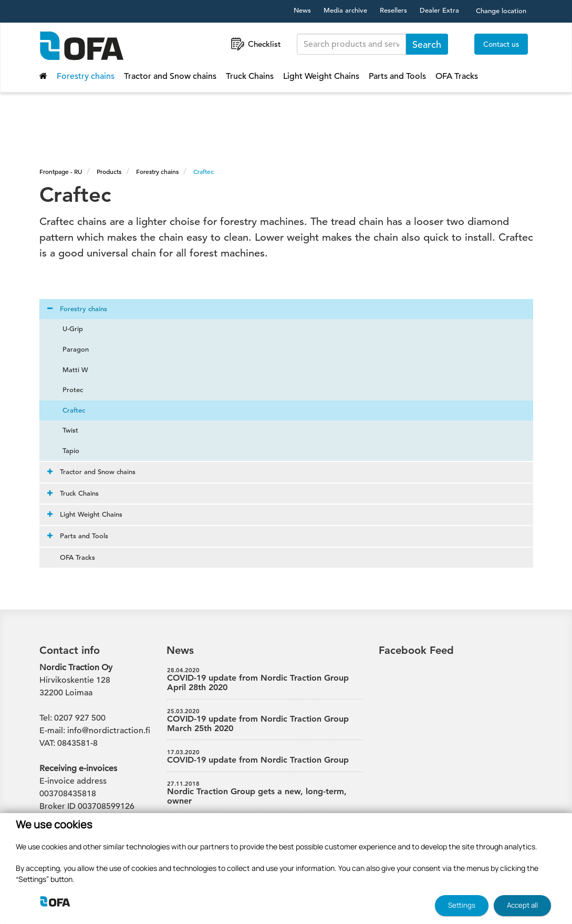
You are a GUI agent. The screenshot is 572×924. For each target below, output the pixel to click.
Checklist (255, 44)
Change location (501, 11)
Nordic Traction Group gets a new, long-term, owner (265, 793)
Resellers (393, 10)
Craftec (204, 171)
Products (109, 171)
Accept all (522, 905)
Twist (64, 430)
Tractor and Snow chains (170, 76)
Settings (462, 905)
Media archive (345, 10)
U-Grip (66, 329)
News (302, 10)
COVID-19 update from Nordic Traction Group (265, 757)
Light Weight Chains (321, 76)
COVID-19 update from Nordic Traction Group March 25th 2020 (265, 721)
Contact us (501, 44)
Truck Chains (250, 76)
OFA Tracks (457, 76)
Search (427, 44)
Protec (66, 390)
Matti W (69, 370)
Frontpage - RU (61, 171)
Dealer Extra (439, 10)
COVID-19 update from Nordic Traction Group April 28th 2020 (265, 680)
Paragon (69, 349)
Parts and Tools (397, 76)
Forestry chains (86, 76)
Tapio (65, 451)
